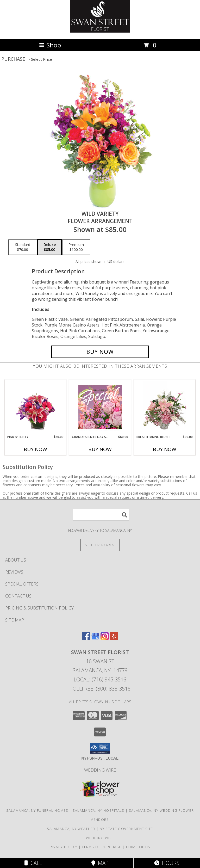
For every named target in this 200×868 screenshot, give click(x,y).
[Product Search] (101, 515)
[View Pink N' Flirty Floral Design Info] (36, 407)
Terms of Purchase (101, 847)
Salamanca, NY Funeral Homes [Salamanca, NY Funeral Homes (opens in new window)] (37, 810)
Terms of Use (139, 847)
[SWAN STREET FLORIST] (100, 31)
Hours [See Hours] (167, 863)
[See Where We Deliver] (100, 545)
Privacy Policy (62, 847)
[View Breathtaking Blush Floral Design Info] (165, 407)
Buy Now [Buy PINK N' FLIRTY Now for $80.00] (35, 449)
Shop (50, 45)
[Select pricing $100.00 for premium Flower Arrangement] (76, 247)
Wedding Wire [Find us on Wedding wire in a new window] (100, 770)
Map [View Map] (100, 863)
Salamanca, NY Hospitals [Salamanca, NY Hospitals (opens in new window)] (99, 810)
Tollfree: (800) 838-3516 (100, 689)
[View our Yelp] (114, 639)
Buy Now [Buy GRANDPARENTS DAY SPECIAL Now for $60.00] (100, 449)
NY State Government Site (126, 829)
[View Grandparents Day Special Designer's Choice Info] (100, 407)
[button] (100, 748)
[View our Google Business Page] (95, 639)
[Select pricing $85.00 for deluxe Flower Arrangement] (50, 247)
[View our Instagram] (105, 639)
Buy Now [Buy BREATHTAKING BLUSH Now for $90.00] (165, 449)
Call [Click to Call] (33, 863)
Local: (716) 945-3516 (100, 679)
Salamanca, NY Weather (71, 829)
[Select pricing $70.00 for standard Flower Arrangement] (23, 247)
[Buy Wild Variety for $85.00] (100, 352)
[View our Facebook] (86, 639)
